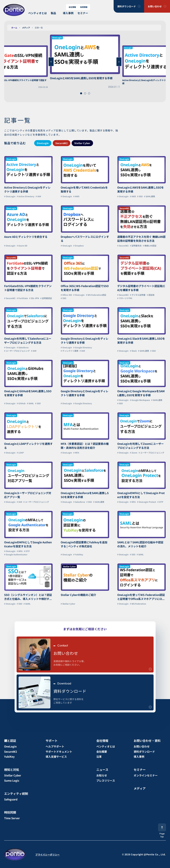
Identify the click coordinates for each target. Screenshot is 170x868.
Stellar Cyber (82, 143)
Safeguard (11, 799)
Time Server (12, 818)
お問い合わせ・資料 (147, 741)
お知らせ (102, 775)
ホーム (14, 28)
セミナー (83, 13)
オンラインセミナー (146, 775)
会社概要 (102, 752)
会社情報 (72, 7)
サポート (52, 741)
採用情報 (84, 7)
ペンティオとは (37, 13)
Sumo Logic (12, 780)
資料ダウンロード (127, 6)
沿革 (99, 757)
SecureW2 (62, 143)
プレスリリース (106, 780)
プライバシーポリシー (48, 855)
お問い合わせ (155, 6)
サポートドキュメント (59, 752)
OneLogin (43, 143)
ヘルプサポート (55, 746)
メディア (26, 28)
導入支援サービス (56, 757)
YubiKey (9, 757)
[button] (81, 93)
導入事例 (68, 13)
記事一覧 (39, 28)
